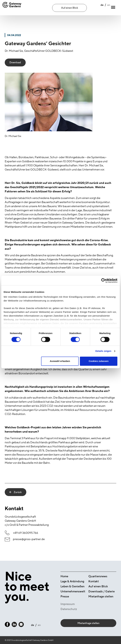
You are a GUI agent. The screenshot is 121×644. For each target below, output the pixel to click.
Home (64, 576)
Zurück (16, 492)
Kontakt (94, 581)
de (95, 8)
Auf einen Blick (70, 8)
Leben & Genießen (72, 586)
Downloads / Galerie (102, 591)
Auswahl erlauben (60, 361)
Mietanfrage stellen (101, 596)
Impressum (68, 604)
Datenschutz (69, 609)
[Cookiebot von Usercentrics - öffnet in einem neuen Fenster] (104, 281)
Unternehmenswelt (73, 591)
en (102, 8)
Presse (65, 596)
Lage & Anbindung (72, 581)
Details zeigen (103, 351)
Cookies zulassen (99, 361)
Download (15, 62)
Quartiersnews (98, 576)
